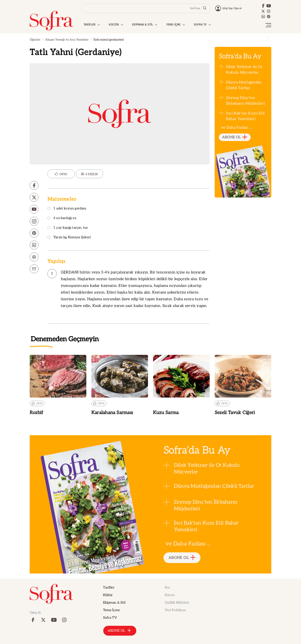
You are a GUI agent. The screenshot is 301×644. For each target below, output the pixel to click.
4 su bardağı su (62, 218)
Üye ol (238, 8)
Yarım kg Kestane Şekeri (69, 238)
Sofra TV (110, 618)
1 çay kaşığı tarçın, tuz (68, 228)
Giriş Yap (227, 8)
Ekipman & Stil (114, 603)
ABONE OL (235, 137)
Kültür (108, 595)
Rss (167, 588)
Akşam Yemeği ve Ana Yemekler (67, 40)
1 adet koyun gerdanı (67, 209)
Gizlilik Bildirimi (177, 603)
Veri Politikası (175, 610)
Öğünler (35, 40)
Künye (170, 595)
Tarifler (109, 588)
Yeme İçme (111, 610)
